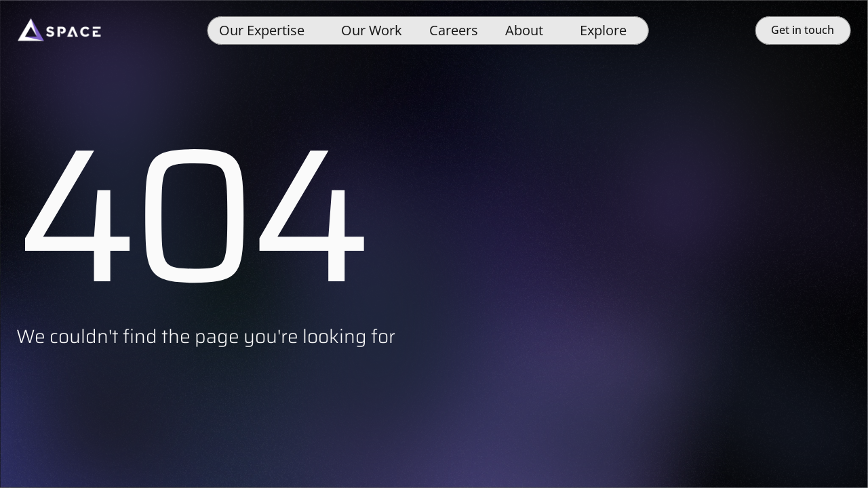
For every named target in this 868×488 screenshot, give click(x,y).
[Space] (59, 30)
